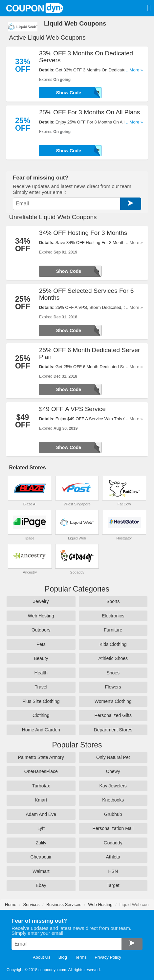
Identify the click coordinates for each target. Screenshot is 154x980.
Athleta (113, 857)
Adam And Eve (41, 814)
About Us (42, 957)
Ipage (30, 538)
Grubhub (113, 814)
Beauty (41, 658)
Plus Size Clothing (41, 701)
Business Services (64, 905)
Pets (41, 644)
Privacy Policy (108, 957)
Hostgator (124, 538)
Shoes (113, 673)
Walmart (41, 871)
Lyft (41, 828)
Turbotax (41, 786)
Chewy (113, 771)
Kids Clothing (113, 644)
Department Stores (113, 730)
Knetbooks (113, 800)
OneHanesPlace (41, 771)
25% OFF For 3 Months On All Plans (89, 112)
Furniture (113, 630)
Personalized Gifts (113, 715)
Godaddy (77, 572)
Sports (113, 601)
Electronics (113, 616)
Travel (41, 687)
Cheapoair (41, 857)
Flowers (113, 687)
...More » (134, 70)
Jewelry (41, 601)
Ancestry (30, 572)
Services (32, 905)
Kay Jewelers (113, 786)
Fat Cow (124, 504)
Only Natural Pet (113, 757)
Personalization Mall (113, 828)
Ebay (41, 885)
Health (41, 673)
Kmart (41, 800)
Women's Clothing (113, 701)
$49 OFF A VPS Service (72, 409)
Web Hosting (41, 616)
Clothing (41, 715)
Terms (81, 957)
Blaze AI (30, 504)
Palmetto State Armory (41, 757)
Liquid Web (77, 538)
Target (113, 885)
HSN (113, 871)
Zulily (41, 843)
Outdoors (41, 630)
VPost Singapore (77, 504)
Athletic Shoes (113, 658)
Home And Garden (41, 730)
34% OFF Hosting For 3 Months (83, 233)
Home (11, 905)
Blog (63, 957)
